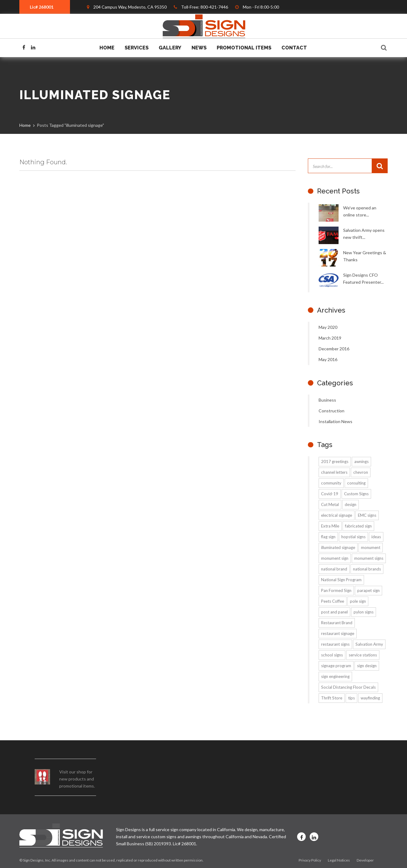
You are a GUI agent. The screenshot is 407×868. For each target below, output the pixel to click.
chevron (361, 472)
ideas (376, 537)
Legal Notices (339, 860)
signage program (336, 666)
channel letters (334, 472)
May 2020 (328, 327)
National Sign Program (341, 580)
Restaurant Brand (337, 623)
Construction (331, 411)
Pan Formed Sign (336, 590)
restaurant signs (335, 644)
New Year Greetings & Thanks (365, 256)
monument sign (335, 558)
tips (351, 698)
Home (107, 48)
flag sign (328, 537)
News (199, 48)
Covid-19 (330, 494)
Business (327, 400)
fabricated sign (358, 526)
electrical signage (337, 515)
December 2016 (334, 349)
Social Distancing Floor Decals (348, 687)
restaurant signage (338, 633)
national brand (334, 569)
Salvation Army (369, 644)
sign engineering (335, 676)
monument (371, 547)
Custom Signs (356, 494)
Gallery (170, 48)
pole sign (358, 601)
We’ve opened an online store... (360, 211)
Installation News (335, 421)
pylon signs (364, 612)
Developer (365, 860)
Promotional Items (244, 48)
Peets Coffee (333, 601)
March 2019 (330, 338)
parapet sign (368, 590)
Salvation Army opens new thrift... (364, 234)
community (331, 483)
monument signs (369, 558)
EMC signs (367, 515)
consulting (356, 483)
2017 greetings (335, 461)
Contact (294, 48)
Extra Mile (330, 526)
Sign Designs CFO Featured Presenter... (363, 278)
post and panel (334, 612)
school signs (332, 655)
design (351, 504)
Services (137, 48)
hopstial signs (353, 537)
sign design (367, 666)
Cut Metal (330, 504)
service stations (363, 655)
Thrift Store (332, 698)
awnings (361, 461)
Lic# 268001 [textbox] (42, 7)
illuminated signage (338, 547)
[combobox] (45, 7)
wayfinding (370, 698)
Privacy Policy (310, 860)
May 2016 (328, 359)
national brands (367, 569)
